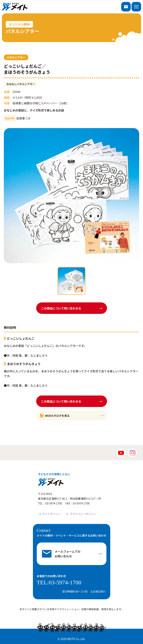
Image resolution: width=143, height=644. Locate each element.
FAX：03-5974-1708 (77, 503)
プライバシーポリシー (83, 514)
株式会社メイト (15, 7)
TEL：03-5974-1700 (50, 503)
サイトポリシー (52, 514)
